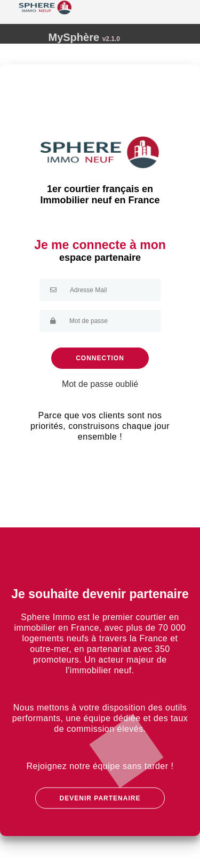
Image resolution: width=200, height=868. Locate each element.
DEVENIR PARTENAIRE (100, 798)
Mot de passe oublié (100, 384)
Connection (100, 358)
